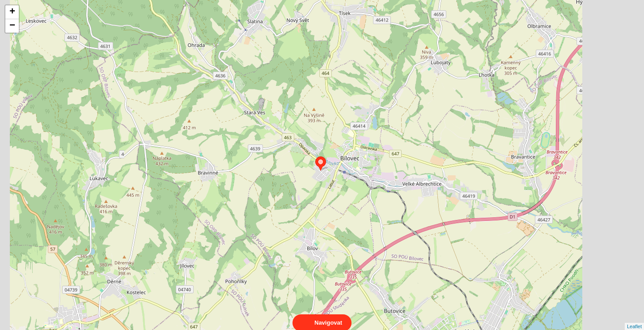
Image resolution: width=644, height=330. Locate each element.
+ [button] (12, 12)
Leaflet (634, 318)
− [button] (12, 26)
